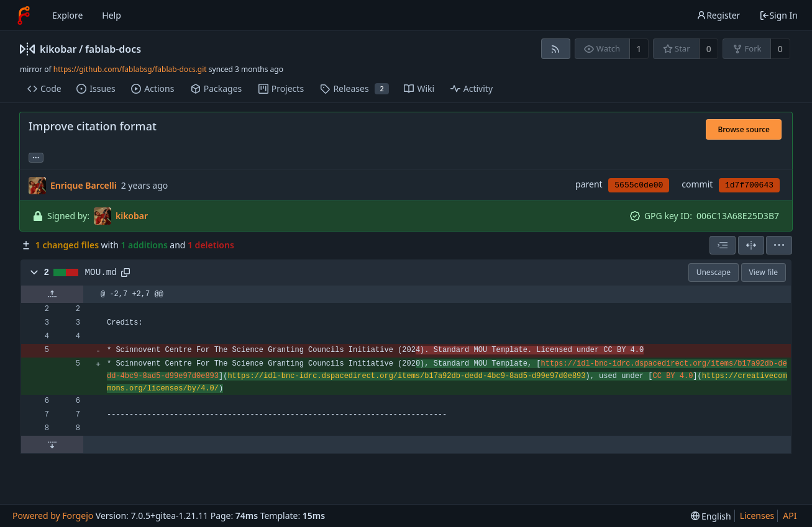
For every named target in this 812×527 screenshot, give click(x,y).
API (790, 516)
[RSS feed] (556, 49)
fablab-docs (113, 49)
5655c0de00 (639, 185)
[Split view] (751, 245)
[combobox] (723, 245)
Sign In (778, 15)
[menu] (779, 245)
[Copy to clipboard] (125, 273)
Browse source (744, 129)
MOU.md (101, 273)
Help (112, 15)
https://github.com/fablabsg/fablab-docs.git (130, 69)
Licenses (757, 516)
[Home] (24, 16)
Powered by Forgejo (53, 516)
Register (718, 15)
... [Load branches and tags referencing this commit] (36, 157)
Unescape (714, 272)
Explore (67, 15)
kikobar (58, 49)
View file (764, 272)
